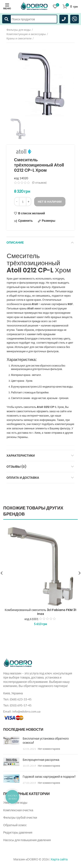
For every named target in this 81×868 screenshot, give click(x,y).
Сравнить (25, 221)
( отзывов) (39, 183)
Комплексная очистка (18, 810)
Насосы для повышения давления (27, 840)
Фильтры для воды (19, 30)
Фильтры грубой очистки (20, 817)
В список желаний (32, 213)
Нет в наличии (50, 202)
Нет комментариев (49, 749)
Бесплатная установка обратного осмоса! (46, 741)
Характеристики (21, 456)
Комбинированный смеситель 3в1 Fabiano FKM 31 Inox (41, 612)
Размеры (49, 221)
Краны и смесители (19, 38)
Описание (15, 242)
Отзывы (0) (16, 467)
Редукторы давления (18, 832)
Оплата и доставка (23, 478)
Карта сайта (59, 859)
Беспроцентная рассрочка (41, 760)
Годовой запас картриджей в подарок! (49, 777)
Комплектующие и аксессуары (26, 34)
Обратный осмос (15, 825)
